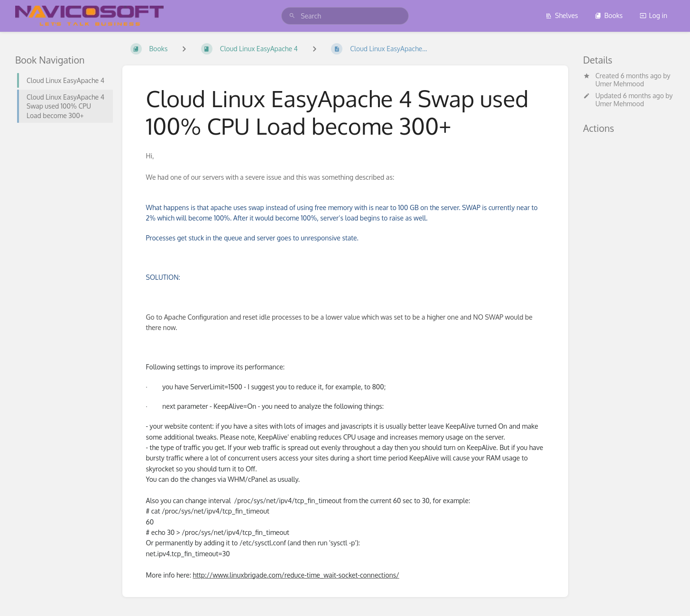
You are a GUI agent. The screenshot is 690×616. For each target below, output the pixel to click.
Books (609, 15)
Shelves (562, 15)
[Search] (292, 16)
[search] (345, 16)
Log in (653, 15)
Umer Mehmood (620, 84)
